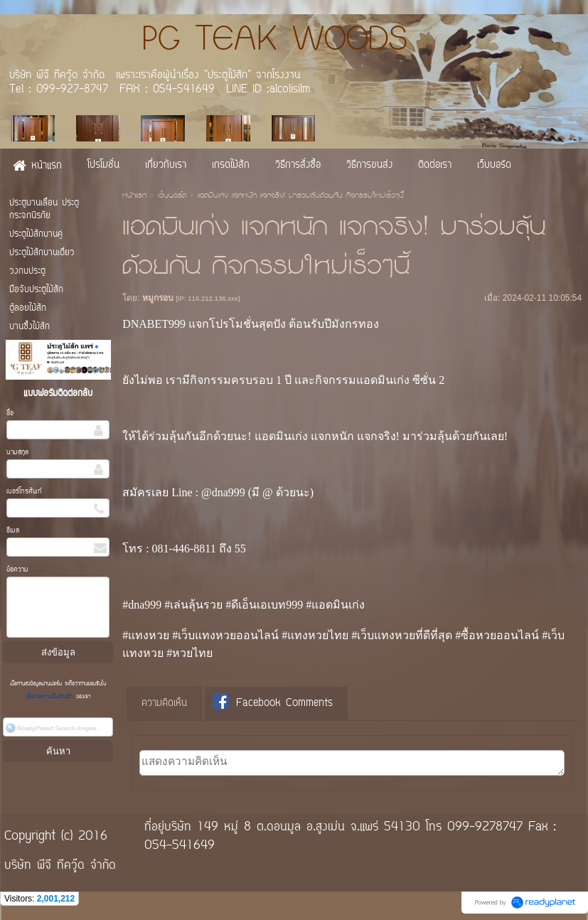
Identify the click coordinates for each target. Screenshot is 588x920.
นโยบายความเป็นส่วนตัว (51, 697)
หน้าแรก (134, 196)
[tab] (164, 704)
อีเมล (13, 531)
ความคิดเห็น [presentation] (164, 704)
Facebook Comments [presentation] (273, 703)
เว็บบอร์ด (172, 196)
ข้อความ (17, 570)
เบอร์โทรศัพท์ (24, 492)
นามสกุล (17, 453)
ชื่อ (10, 413)
